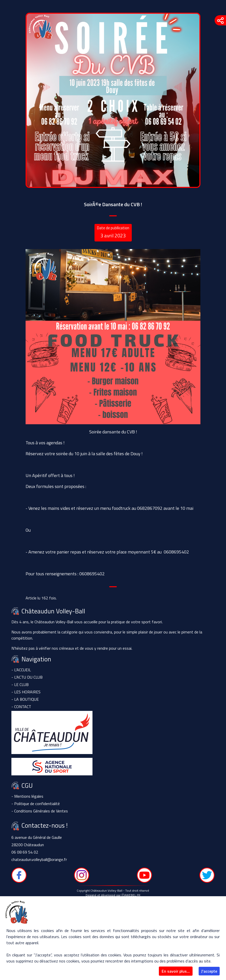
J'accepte (209, 971)
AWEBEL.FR (132, 895)
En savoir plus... (176, 971)
